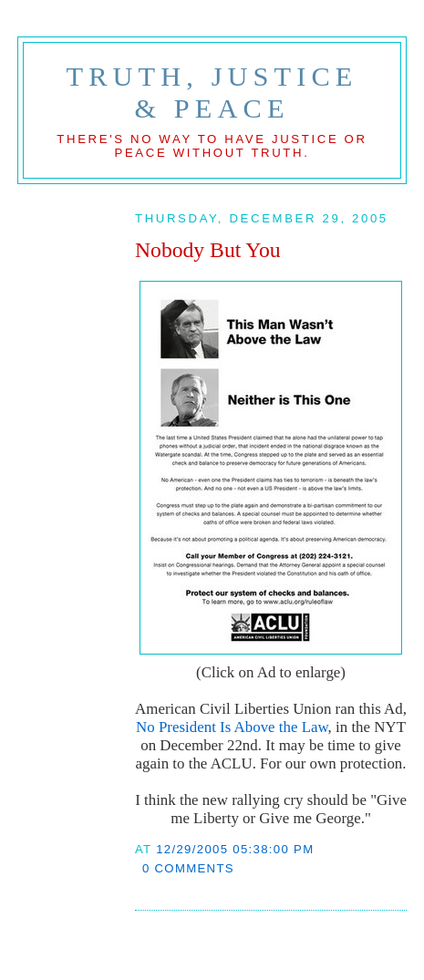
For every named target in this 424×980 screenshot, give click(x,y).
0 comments (188, 868)
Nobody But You (208, 250)
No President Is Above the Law (232, 727)
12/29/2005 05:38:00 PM (235, 849)
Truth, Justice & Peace (212, 93)
